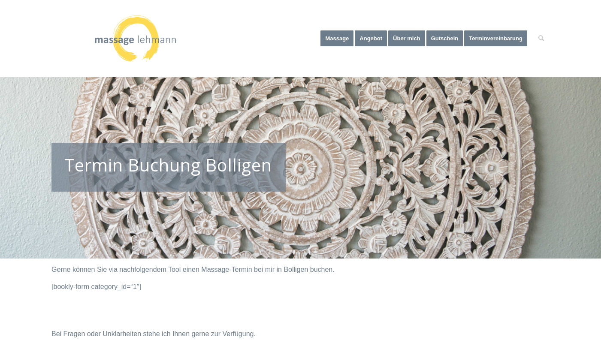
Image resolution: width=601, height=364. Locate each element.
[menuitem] (337, 39)
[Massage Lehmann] (136, 39)
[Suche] (541, 39)
